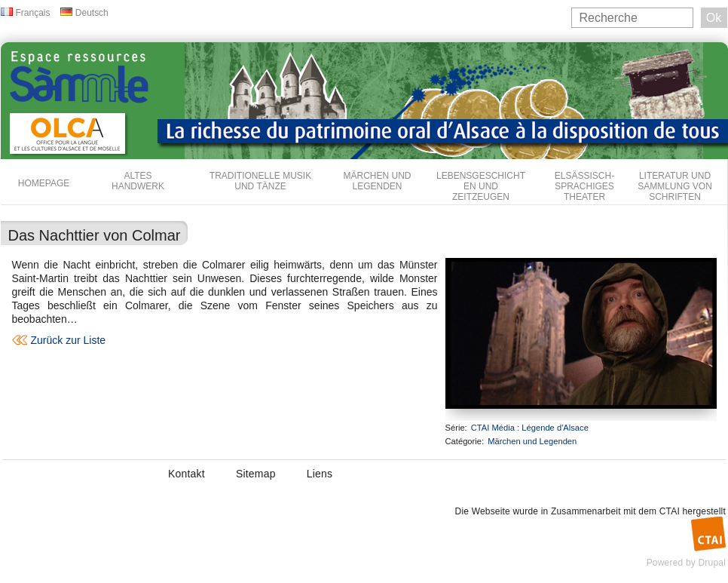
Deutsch (92, 13)
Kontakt (187, 474)
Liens (320, 474)
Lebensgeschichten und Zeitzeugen (481, 186)
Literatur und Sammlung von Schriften (675, 186)
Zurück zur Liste (69, 340)
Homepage (44, 183)
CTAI (670, 511)
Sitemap (256, 474)
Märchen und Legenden (378, 181)
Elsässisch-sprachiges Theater (584, 186)
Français (33, 13)
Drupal (712, 563)
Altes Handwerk (138, 181)
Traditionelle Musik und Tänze (260, 181)
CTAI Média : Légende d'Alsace (530, 428)
